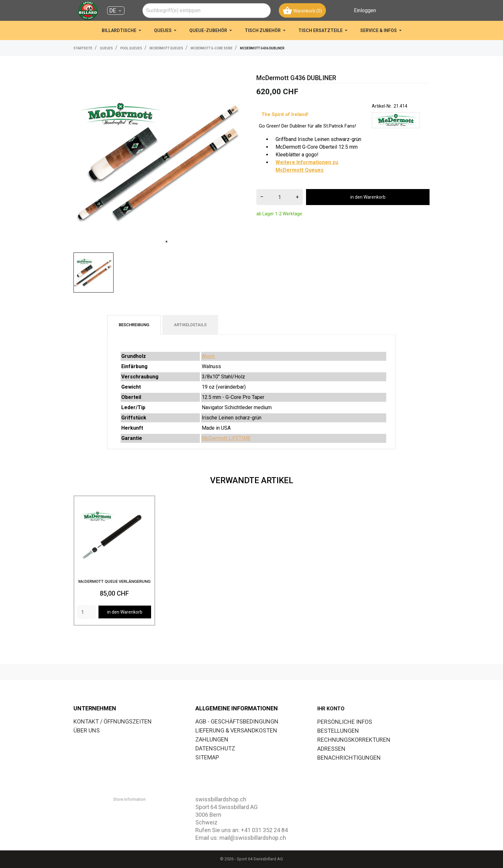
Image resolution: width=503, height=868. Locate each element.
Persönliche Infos (345, 722)
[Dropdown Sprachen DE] (116, 11)
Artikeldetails (190, 325)
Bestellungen (338, 731)
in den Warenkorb (368, 197)
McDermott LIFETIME (226, 438)
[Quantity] (86, 612)
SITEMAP (207, 757)
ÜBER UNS (87, 730)
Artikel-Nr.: (382, 106)
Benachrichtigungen (349, 758)
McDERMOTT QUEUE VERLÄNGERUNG (114, 581)
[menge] (280, 197)
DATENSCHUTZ (215, 748)
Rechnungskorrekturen (354, 740)
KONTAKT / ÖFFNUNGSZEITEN (113, 721)
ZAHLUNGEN (212, 739)
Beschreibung (134, 325)
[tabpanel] (160, 161)
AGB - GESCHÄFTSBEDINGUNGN (237, 721)
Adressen (331, 749)
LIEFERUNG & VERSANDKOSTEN (236, 730)
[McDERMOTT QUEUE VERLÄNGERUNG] (114, 536)
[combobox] (207, 11)
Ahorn (208, 356)
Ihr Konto (331, 709)
